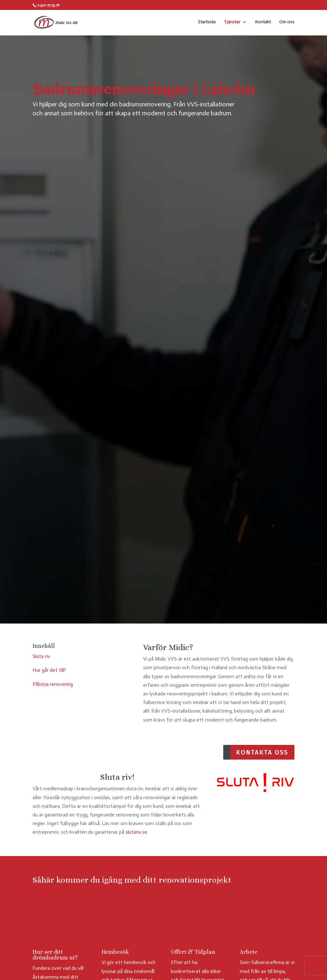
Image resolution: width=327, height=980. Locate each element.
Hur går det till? (49, 670)
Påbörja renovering (53, 684)
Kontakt (263, 23)
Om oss (287, 23)
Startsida (207, 23)
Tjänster (232, 23)
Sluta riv (41, 656)
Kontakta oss (262, 752)
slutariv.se (136, 832)
